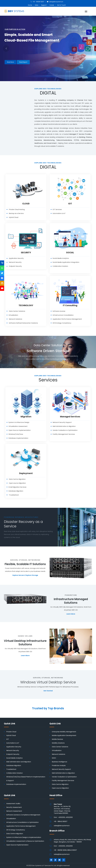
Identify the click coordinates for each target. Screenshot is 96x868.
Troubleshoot (11, 769)
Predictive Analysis (59, 765)
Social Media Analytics (14, 758)
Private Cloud (11, 732)
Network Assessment (14, 811)
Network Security (13, 750)
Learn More (71, 614)
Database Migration (14, 765)
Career (52, 5)
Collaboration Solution (14, 773)
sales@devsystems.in (62, 826)
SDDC (54, 758)
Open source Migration (60, 788)
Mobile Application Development (64, 735)
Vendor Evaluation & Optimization (64, 777)
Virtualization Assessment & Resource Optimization (25, 841)
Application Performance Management (21, 826)
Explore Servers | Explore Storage (25, 575)
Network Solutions (58, 754)
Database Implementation (16, 784)
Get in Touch (61, 5)
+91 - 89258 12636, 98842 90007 (65, 850)
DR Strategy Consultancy (16, 830)
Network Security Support (61, 769)
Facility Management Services (63, 781)
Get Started (48, 691)
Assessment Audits (13, 804)
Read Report (23, 62)
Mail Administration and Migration (19, 762)
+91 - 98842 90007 (61, 821)
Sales (37, 5)
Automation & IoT (13, 743)
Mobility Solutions (58, 743)
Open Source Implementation (17, 845)
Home (30, 5)
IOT (8, 739)
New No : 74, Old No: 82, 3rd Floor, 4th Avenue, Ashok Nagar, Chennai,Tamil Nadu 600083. (62, 809)
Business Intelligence (59, 762)
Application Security (14, 747)
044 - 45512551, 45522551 (63, 817)
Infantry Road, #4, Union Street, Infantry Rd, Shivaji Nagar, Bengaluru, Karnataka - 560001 (72, 841)
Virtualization (57, 750)
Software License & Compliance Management (23, 815)
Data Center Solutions (60, 747)
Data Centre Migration (60, 784)
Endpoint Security (13, 754)
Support (44, 5)
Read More (11, 62)
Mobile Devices (57, 739)
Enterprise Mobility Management (64, 732)
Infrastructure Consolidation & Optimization (22, 822)
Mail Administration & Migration (63, 773)
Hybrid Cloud (11, 735)
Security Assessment (14, 807)
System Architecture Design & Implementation (24, 837)
